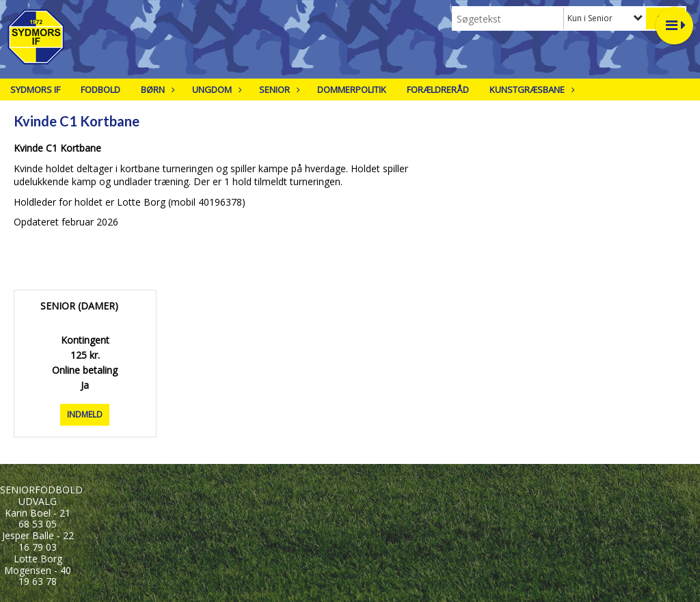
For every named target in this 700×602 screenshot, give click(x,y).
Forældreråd (438, 90)
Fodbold (100, 90)
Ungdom (215, 90)
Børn (156, 90)
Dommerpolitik (352, 90)
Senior (278, 90)
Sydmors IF (35, 90)
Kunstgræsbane (530, 90)
